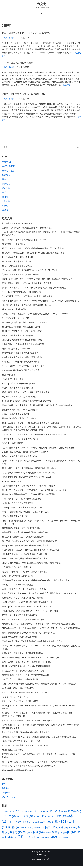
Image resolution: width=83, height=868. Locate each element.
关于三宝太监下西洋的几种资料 (16, 319)
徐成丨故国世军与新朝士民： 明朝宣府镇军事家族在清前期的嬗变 (31, 424)
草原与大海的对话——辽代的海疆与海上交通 (21, 500)
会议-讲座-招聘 (8, 166)
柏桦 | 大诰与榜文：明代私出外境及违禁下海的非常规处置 (27, 603)
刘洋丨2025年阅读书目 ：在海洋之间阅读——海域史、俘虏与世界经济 (33, 249)
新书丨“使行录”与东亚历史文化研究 (17, 577)
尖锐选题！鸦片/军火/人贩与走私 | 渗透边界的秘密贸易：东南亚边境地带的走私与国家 (39, 738)
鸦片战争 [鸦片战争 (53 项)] (67, 839)
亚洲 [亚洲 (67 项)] (36, 813)
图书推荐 (6, 180)
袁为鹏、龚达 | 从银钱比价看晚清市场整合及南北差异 (25, 453)
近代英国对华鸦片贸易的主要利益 (17, 568)
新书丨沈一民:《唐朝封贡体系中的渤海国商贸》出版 (25, 560)
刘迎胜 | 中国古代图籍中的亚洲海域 (17, 772)
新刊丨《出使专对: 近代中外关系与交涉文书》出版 (24, 590)
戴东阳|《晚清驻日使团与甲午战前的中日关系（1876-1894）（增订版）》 (34, 659)
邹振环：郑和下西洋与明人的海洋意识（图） (24, 95)
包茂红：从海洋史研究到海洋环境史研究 (19, 457)
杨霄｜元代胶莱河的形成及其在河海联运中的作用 (23, 621)
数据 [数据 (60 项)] (39, 824)
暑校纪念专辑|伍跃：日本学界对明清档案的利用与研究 (26, 734)
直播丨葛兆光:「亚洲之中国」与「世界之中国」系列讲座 (27, 284)
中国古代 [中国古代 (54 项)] (28, 813)
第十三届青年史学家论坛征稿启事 (17, 262)
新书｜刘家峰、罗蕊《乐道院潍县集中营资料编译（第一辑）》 (29, 469)
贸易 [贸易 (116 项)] (24, 838)
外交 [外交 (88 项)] (61, 818)
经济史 (5, 206)
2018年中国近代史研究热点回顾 (17, 63)
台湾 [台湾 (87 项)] (28, 818)
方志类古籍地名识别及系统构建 (16, 415)
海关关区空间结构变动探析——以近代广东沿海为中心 (25, 533)
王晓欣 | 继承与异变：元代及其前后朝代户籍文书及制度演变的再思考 (32, 643)
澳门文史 (6, 197)
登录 (4, 785)
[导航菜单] (41, 13)
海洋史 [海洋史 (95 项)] (16, 834)
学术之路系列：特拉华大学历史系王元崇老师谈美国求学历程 (28, 768)
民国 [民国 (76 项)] (73, 829)
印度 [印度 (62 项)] (64, 813)
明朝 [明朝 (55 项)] (24, 829)
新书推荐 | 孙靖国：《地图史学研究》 (18, 689)
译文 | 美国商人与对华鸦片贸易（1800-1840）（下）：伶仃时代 (30, 612)
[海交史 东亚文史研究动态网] (41, 5)
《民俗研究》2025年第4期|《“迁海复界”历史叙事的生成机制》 (29, 473)
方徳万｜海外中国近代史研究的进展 (18, 389)
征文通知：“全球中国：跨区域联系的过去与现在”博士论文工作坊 (30, 271)
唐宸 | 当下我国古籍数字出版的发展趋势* (20, 410)
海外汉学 (6, 188)
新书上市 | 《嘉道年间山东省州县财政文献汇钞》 (23, 538)
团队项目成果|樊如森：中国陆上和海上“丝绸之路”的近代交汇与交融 (31, 564)
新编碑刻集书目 (9, 375)
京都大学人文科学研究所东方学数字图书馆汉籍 (22, 599)
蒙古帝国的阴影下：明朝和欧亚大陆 (18, 257)
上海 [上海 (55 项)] (12, 813)
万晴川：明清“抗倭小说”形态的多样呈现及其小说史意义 (26, 513)
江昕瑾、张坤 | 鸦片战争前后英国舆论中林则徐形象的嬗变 (27, 228)
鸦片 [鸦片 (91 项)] (57, 839)
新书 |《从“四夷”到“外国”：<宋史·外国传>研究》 (23, 332)
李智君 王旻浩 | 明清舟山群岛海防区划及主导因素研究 (26, 747)
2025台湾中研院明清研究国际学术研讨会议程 (22, 371)
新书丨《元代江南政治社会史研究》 (18, 266)
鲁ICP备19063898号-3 (41, 853)
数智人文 (6, 184)
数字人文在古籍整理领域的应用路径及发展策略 (22, 654)
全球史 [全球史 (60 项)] (45, 813)
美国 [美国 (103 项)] (71, 834)
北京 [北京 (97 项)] (55, 813)
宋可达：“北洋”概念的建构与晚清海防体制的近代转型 (25, 694)
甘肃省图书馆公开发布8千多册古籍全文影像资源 (23, 345)
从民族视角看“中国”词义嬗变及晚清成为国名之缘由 (24, 672)
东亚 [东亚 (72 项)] (20, 813)
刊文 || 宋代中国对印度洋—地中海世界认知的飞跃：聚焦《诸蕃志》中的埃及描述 (37, 279)
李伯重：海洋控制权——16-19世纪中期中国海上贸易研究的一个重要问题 (34, 288)
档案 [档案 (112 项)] (52, 829)
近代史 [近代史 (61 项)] (36, 839)
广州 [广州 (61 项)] (32, 824)
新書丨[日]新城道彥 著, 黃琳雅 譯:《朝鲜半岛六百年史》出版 (28, 634)
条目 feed (6, 790)
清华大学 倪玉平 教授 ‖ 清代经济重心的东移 (21, 743)
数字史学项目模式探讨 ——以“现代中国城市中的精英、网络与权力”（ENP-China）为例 (40, 595)
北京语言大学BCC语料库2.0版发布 (17, 224)
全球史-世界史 (8, 171)
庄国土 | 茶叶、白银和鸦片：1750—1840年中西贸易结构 (27, 608)
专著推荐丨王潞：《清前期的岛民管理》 (19, 397)
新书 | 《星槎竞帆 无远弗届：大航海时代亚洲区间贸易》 (26, 668)
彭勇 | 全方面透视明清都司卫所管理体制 (19, 638)
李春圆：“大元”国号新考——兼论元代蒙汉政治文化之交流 (27, 722)
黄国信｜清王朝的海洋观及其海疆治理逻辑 (20, 275)
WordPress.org (8, 799)
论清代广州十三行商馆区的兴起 (16, 698)
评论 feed (6, 794)
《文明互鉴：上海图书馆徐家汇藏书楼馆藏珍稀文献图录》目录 (29, 306)
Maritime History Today (12, 482)
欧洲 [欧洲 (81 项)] (63, 829)
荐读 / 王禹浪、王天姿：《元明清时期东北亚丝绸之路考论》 (28, 297)
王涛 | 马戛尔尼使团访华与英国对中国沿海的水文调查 (25, 546)
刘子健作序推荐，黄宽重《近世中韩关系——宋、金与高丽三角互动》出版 (34, 491)
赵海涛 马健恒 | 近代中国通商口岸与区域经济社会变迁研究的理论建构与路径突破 (37, 406)
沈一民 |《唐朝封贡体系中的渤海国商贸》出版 (22, 508)
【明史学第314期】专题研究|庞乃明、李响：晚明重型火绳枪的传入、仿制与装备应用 (39, 685)
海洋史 (5, 193)
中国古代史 (7, 162)
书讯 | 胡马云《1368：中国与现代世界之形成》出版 (24, 555)
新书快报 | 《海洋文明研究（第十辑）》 (19, 419)
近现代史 (6, 210)
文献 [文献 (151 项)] (60, 823)
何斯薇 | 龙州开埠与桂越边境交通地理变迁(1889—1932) (26, 478)
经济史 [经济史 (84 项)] (58, 834)
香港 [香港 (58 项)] (44, 839)
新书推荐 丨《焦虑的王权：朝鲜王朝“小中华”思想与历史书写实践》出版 (33, 253)
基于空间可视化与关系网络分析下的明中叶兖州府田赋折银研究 (29, 542)
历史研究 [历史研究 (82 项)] (9, 818)
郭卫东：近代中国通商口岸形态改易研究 (19, 616)
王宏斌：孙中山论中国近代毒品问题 (18, 336)
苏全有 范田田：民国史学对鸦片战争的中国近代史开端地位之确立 (31, 551)
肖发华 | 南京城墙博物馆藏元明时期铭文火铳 (21, 292)
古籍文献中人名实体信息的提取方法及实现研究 (22, 358)
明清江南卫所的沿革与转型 (14, 244)
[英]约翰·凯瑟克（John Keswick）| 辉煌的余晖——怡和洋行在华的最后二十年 (36, 581)
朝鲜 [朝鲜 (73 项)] (40, 829)
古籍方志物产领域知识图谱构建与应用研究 (20, 354)
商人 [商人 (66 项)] (52, 818)
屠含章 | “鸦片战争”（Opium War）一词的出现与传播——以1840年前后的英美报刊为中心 (41, 301)
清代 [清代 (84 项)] (28, 834)
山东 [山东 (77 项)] (14, 824)
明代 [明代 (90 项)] (15, 829)
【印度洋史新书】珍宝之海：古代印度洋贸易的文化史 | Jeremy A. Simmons (35, 314)
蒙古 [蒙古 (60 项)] (14, 839)
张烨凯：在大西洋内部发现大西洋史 (18, 586)
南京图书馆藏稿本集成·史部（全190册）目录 (21, 529)
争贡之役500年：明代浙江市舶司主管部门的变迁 (23, 367)
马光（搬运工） (10, 38)
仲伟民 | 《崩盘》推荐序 (12, 444)
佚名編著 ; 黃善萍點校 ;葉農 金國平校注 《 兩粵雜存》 (26, 323)
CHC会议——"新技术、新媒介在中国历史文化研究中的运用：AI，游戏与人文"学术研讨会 (41, 630)
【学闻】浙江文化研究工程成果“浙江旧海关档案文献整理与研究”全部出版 (34, 435)
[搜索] (39, 148)
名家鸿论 (6, 175)
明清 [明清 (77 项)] (31, 829)
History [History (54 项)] (5, 813)
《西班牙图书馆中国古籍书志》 (16, 517)
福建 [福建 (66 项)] (48, 834)
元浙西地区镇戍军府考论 (13, 751)
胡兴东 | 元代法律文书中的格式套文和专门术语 (22, 341)
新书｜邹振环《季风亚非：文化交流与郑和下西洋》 (27, 33)
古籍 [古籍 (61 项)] (20, 818)
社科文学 (6, 201)
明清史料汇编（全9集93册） (14, 310)
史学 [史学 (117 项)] (41, 818)
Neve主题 (41, 856)
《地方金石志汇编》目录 (13, 380)
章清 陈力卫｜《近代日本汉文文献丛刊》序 (21, 362)
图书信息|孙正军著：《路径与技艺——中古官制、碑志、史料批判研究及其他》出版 (38, 625)
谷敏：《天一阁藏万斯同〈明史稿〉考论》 (20, 703)
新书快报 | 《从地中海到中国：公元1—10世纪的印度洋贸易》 (29, 495)
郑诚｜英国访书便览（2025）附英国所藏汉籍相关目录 (26, 393)
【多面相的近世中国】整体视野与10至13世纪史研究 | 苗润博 (28, 487)
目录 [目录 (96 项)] (38, 834)
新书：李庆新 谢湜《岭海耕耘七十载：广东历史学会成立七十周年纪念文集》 (35, 763)
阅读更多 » (68, 85)
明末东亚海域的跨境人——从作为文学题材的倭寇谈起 (25, 676)
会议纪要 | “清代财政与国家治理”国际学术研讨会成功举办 (27, 402)
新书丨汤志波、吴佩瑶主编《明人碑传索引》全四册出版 (26, 663)
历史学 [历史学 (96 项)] (74, 813)
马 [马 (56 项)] (49, 839)
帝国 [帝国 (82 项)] (24, 824)
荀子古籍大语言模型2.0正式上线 (16, 349)
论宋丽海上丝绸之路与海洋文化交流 (18, 504)
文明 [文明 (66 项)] (47, 824)
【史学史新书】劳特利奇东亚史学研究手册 (20, 440)
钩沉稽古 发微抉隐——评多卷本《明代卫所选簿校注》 (26, 573)
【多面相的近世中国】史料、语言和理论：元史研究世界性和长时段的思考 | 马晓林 (38, 449)
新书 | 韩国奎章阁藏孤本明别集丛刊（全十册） (22, 327)
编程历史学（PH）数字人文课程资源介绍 (20, 681)
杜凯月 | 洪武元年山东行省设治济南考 (18, 384)
